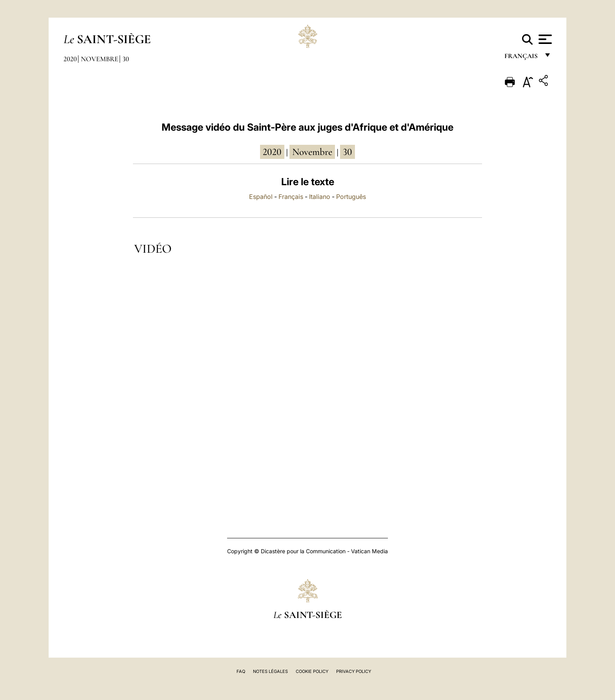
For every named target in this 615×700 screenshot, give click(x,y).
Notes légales (270, 671)
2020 (70, 59)
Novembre (100, 59)
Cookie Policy (312, 671)
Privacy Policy (354, 671)
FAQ (241, 671)
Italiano (320, 197)
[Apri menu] (544, 39)
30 (126, 59)
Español (261, 197)
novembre (312, 152)
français (522, 58)
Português (351, 197)
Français (291, 197)
